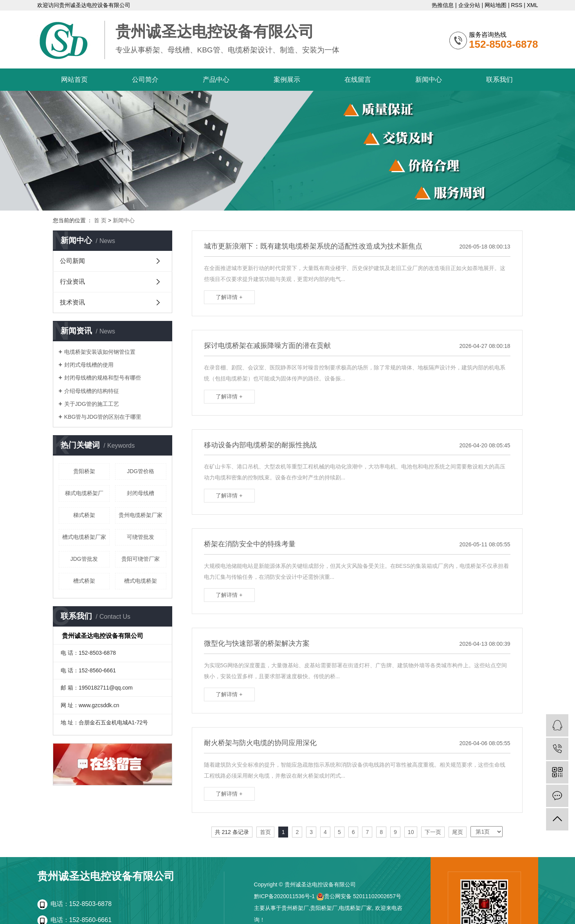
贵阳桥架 (84, 471)
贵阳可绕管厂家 (141, 559)
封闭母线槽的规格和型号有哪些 (103, 378)
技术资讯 (72, 302)
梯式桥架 (84, 515)
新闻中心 (429, 80)
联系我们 (499, 80)
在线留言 (358, 80)
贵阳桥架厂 (324, 908)
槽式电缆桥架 (141, 581)
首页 (265, 832)
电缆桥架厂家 (355, 908)
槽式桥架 (84, 581)
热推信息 (443, 5)
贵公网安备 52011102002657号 (359, 896)
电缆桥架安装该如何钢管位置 (100, 352)
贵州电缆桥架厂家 (141, 515)
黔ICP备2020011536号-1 (285, 896)
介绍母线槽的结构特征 (92, 391)
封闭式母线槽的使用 (89, 365)
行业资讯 (72, 282)
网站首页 (74, 80)
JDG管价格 (141, 471)
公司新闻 (72, 261)
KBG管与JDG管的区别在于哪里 (103, 417)
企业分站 (469, 5)
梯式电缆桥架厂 (84, 493)
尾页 (458, 832)
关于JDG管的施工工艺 (92, 404)
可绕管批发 (141, 537)
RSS (516, 5)
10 (411, 832)
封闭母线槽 (141, 493)
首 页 (100, 220)
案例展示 (287, 80)
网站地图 (496, 5)
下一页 (433, 832)
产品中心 (216, 80)
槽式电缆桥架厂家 (84, 537)
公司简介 (145, 80)
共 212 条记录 (232, 832)
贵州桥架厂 (295, 908)
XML (533, 5)
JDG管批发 (84, 559)
